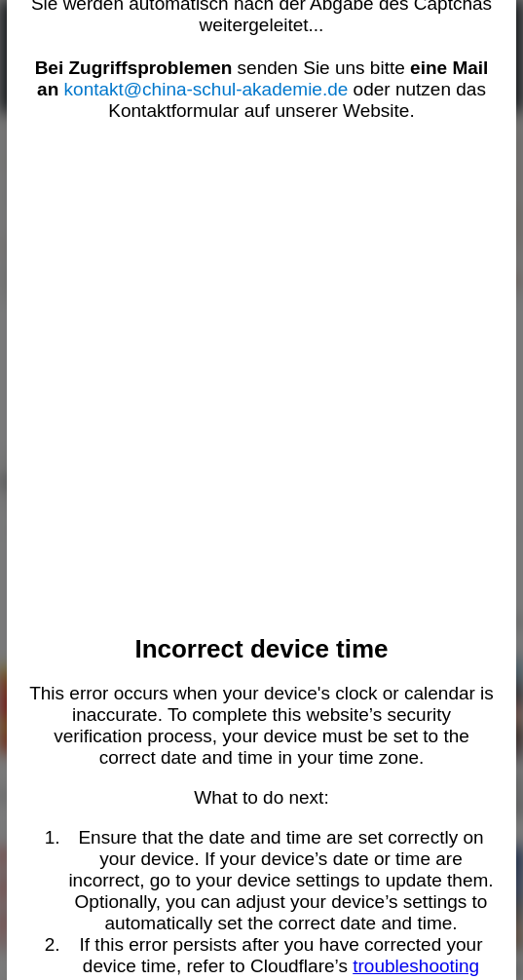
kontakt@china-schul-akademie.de (206, 89)
